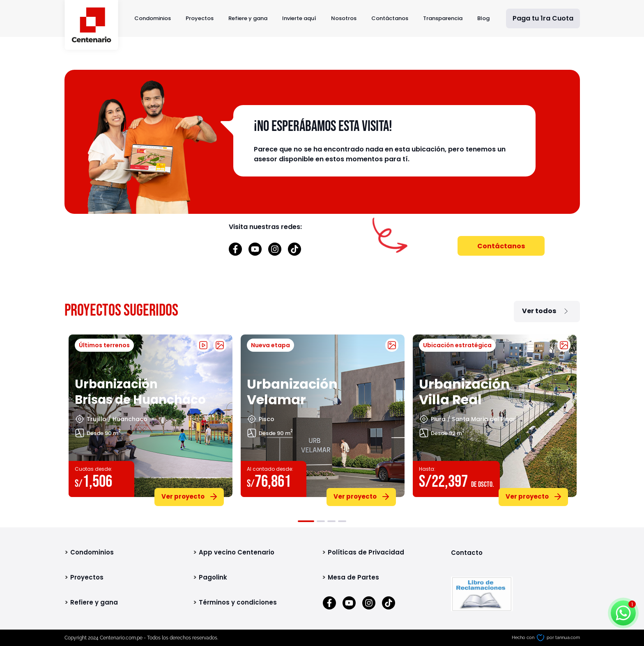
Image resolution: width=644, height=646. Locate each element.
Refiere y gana (248, 18)
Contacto (467, 553)
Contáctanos (390, 18)
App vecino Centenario (237, 552)
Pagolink (213, 577)
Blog (483, 18)
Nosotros (344, 18)
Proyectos (200, 18)
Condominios (153, 18)
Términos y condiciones (238, 602)
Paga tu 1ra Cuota (543, 18)
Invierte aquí (299, 18)
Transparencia (443, 18)
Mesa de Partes (353, 577)
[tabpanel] (151, 419)
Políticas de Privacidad (366, 552)
